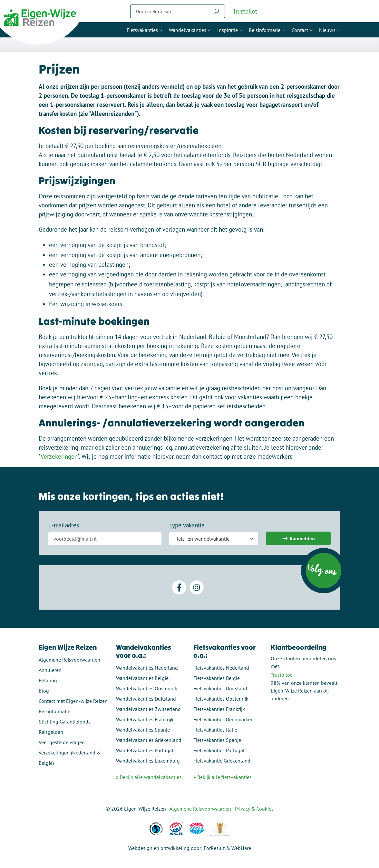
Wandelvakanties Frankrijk (145, 719)
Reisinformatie (265, 30)
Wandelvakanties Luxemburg (148, 761)
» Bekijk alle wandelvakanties (149, 777)
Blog (44, 691)
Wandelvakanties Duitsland (146, 699)
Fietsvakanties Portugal (219, 750)
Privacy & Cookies (254, 809)
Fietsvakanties (142, 30)
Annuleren (50, 670)
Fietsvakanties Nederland (221, 668)
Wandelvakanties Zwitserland (148, 709)
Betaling (48, 680)
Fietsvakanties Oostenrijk (221, 699)
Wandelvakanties (188, 30)
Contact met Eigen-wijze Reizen (73, 701)
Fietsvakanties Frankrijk (219, 709)
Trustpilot (245, 11)
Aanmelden (298, 539)
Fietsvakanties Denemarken (224, 719)
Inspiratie (228, 30)
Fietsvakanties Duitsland (220, 688)
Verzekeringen (59, 456)
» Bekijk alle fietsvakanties (223, 777)
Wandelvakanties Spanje (143, 730)
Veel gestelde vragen (62, 742)
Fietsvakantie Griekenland (222, 761)
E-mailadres (64, 525)
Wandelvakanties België (142, 678)
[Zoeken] (169, 11)
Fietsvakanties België (217, 678)
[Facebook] (179, 587)
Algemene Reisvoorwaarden (69, 660)
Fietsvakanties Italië (215, 730)
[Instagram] (197, 587)
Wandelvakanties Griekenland (149, 740)
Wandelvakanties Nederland (147, 668)
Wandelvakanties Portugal (145, 750)
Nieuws (327, 30)
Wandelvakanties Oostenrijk (147, 688)
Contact (300, 30)
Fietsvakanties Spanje (217, 740)
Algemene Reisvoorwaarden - (202, 809)
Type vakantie (187, 525)
